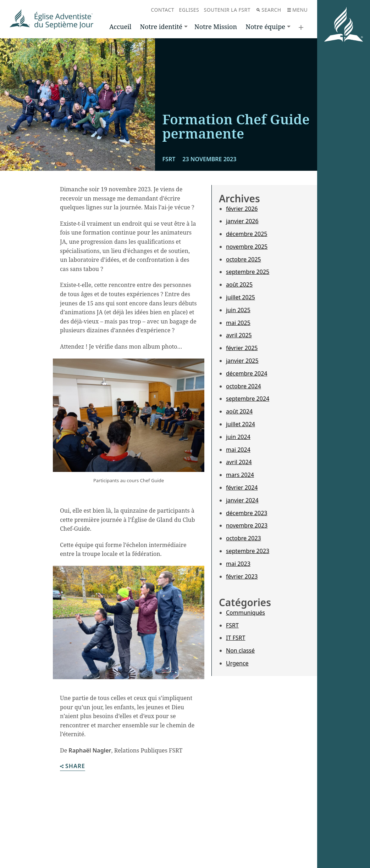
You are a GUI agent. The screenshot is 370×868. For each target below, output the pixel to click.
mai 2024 (238, 450)
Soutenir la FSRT (227, 10)
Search (269, 10)
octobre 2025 (244, 259)
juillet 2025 (241, 297)
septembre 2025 (248, 272)
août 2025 (239, 284)
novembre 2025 (247, 247)
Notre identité (161, 27)
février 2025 (242, 348)
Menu (297, 10)
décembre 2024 (247, 373)
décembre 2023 (247, 513)
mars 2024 (240, 475)
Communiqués (245, 613)
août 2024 (239, 411)
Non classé (240, 650)
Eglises (189, 10)
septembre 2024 (248, 399)
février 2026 (242, 209)
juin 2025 (238, 310)
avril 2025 (239, 335)
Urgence (237, 663)
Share (73, 766)
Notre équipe (265, 27)
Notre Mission (216, 27)
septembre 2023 (248, 551)
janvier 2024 (242, 500)
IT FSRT (236, 638)
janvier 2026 (242, 221)
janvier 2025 (242, 361)
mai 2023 (238, 564)
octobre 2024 (244, 386)
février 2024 (242, 487)
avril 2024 (239, 462)
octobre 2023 (244, 538)
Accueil (120, 27)
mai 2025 (238, 323)
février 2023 (242, 576)
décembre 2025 (247, 234)
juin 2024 (238, 437)
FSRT (232, 625)
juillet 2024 (241, 424)
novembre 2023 (247, 525)
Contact (162, 10)
